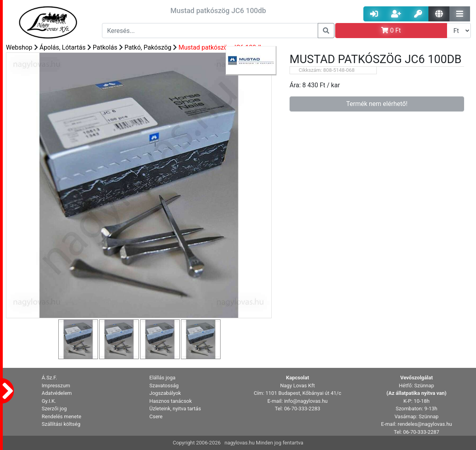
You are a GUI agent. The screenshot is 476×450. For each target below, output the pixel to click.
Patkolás (105, 47)
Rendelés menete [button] (61, 416)
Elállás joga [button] (163, 378)
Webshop (19, 47)
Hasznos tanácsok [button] (171, 401)
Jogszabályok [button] (165, 393)
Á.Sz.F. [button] (49, 378)
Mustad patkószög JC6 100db (221, 47)
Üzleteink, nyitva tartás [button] (175, 409)
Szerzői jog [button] (54, 409)
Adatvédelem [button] (57, 393)
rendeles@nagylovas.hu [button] (425, 424)
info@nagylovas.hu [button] (306, 401)
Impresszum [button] (56, 386)
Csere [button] (156, 416)
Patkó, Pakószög (148, 47)
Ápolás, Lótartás (63, 47)
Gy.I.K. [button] (49, 401)
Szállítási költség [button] (61, 424)
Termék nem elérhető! (377, 104)
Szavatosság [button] (164, 386)
